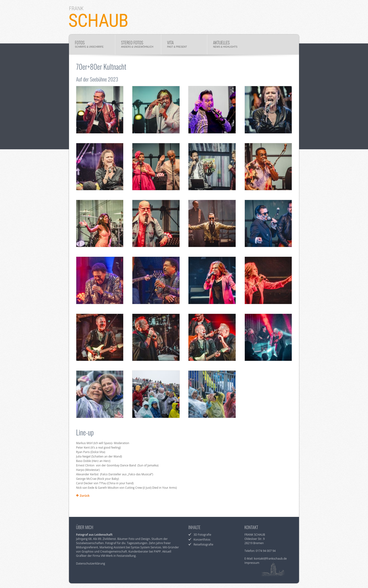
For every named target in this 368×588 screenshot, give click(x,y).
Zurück (85, 496)
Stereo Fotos (138, 45)
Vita (184, 45)
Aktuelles (230, 45)
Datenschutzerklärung (91, 563)
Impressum (252, 563)
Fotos (92, 45)
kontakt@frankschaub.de (270, 559)
